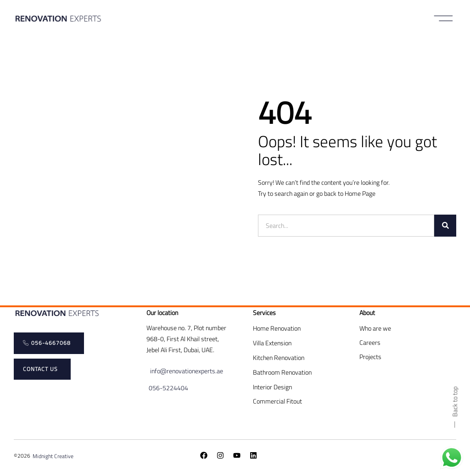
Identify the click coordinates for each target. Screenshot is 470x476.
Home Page (360, 193)
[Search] (445, 226)
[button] (444, 18)
